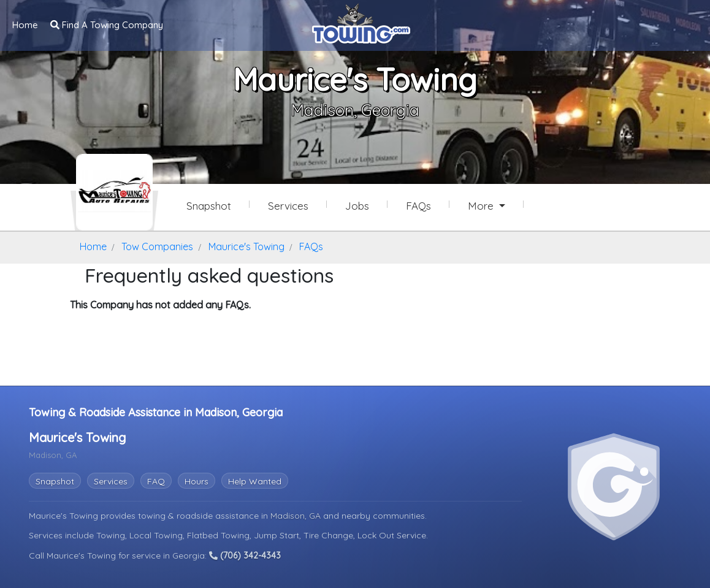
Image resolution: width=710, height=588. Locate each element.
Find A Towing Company (107, 25)
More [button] (482, 206)
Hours (197, 481)
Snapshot (55, 481)
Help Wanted (255, 481)
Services (111, 481)
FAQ (156, 481)
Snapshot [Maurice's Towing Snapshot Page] (209, 206)
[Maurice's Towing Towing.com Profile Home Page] (114, 192)
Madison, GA (297, 516)
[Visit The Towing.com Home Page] (361, 22)
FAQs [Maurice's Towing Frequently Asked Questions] (418, 206)
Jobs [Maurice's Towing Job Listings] (357, 206)
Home (25, 25)
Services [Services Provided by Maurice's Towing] (288, 206)
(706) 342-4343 (245, 556)
